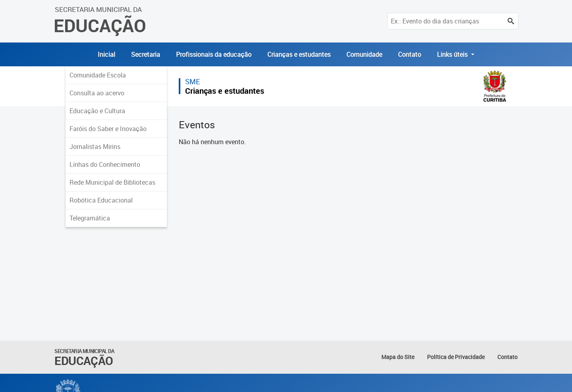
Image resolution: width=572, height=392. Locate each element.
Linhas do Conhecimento (105, 164)
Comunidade (364, 54)
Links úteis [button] (453, 54)
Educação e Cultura (97, 111)
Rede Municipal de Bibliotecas (112, 182)
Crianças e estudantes (299, 54)
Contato (410, 54)
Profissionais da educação (214, 54)
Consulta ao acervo (97, 93)
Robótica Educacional (101, 200)
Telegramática (90, 218)
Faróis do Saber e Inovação (108, 129)
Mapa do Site (398, 357)
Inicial (106, 54)
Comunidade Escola (98, 75)
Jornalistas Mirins (95, 147)
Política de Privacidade (456, 357)
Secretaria (146, 54)
